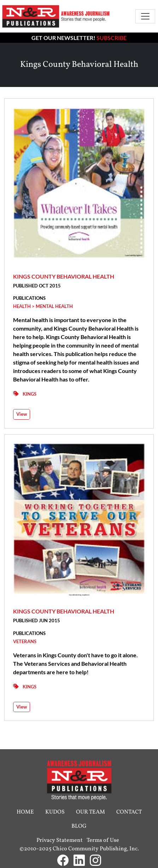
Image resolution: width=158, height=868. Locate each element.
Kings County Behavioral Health (64, 276)
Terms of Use (103, 840)
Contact (129, 812)
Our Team (90, 812)
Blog (79, 826)
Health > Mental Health (43, 306)
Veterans (25, 641)
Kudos (55, 812)
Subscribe (112, 38)
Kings (30, 394)
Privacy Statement (60, 840)
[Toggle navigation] (145, 16)
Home (25, 812)
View (22, 414)
